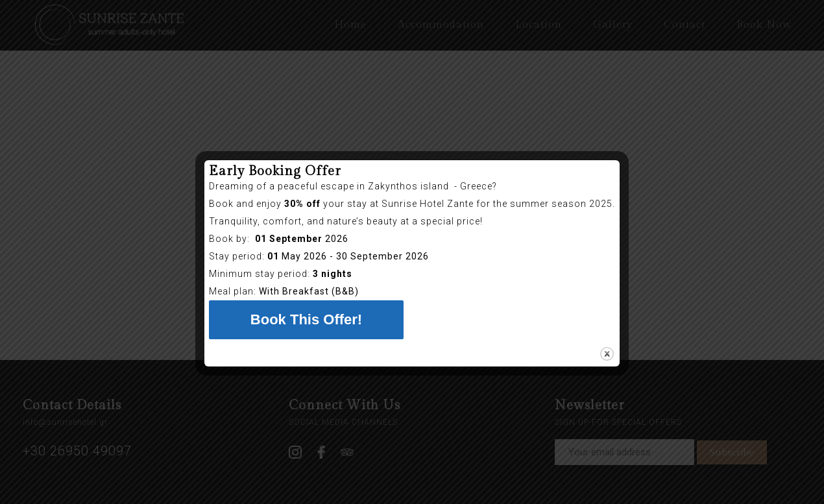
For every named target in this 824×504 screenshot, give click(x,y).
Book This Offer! (306, 319)
